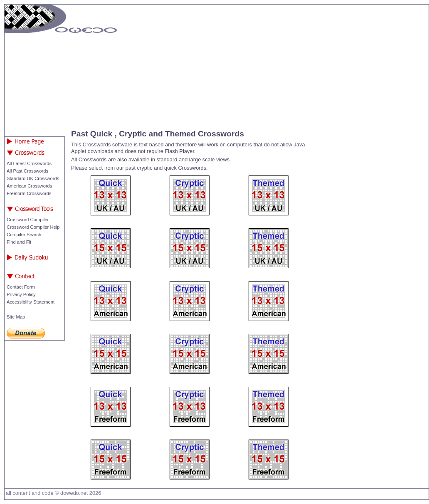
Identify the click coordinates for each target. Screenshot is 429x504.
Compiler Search (24, 235)
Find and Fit (19, 242)
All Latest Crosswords (29, 163)
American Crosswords (29, 186)
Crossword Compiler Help (33, 227)
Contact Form (21, 287)
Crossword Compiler (28, 220)
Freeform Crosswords (29, 193)
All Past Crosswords (27, 171)
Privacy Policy (21, 294)
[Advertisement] (267, 65)
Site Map (16, 317)
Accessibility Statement (31, 302)
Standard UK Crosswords (33, 178)
